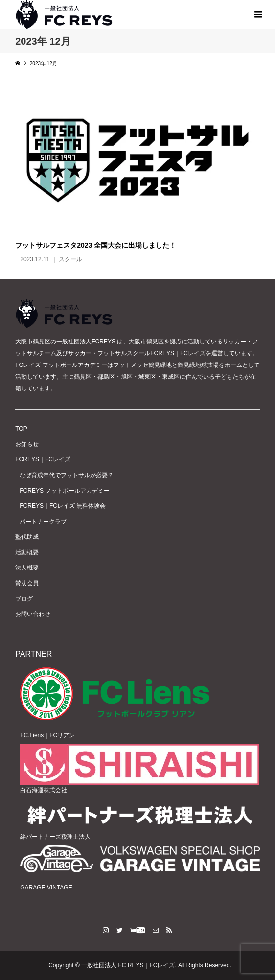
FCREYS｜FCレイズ (43, 459)
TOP (21, 429)
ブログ (24, 599)
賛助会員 (27, 583)
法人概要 (27, 568)
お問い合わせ (33, 614)
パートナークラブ (43, 522)
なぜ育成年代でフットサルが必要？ (67, 475)
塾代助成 (27, 537)
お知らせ (27, 444)
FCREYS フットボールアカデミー (65, 491)
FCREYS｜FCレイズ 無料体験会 (63, 506)
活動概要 (27, 552)
